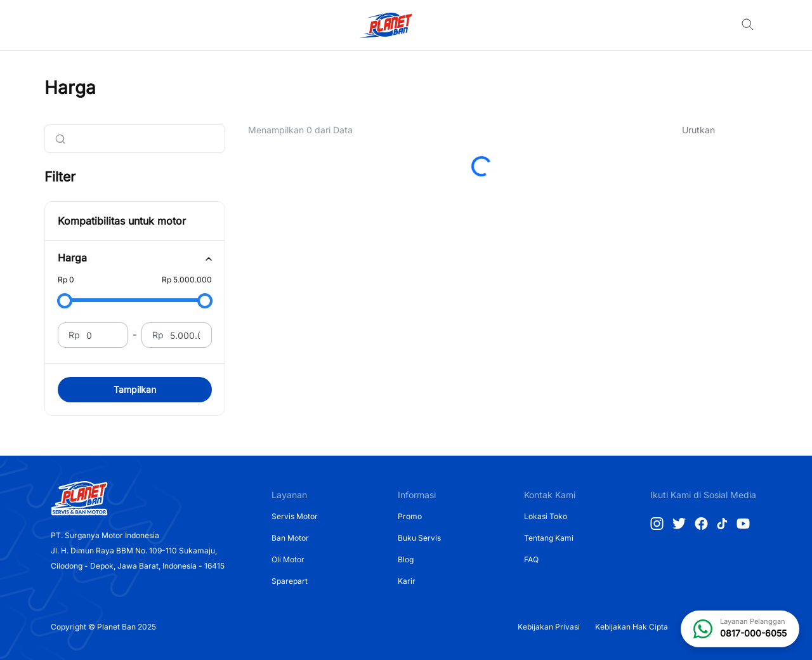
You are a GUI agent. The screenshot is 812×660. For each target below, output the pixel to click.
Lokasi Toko (546, 516)
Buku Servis (419, 538)
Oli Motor (288, 559)
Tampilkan (135, 389)
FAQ (531, 559)
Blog (406, 559)
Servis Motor (295, 516)
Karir (407, 581)
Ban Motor (290, 538)
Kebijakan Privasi (549, 627)
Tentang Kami (549, 538)
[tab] (135, 258)
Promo (410, 516)
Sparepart (290, 581)
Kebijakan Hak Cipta (632, 627)
